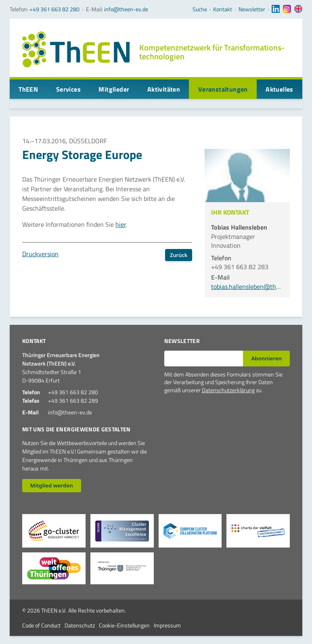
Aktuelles (280, 89)
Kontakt (223, 9)
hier (121, 224)
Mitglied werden (52, 485)
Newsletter (252, 9)
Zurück (179, 255)
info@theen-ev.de (126, 9)
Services (68, 89)
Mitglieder (114, 89)
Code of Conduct (41, 625)
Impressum (167, 625)
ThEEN (28, 89)
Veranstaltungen (223, 89)
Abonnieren (266, 358)
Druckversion (40, 254)
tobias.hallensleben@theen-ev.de (257, 286)
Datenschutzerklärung (228, 390)
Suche (200, 9)
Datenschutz (80, 625)
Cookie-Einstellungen (124, 625)
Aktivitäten (164, 89)
